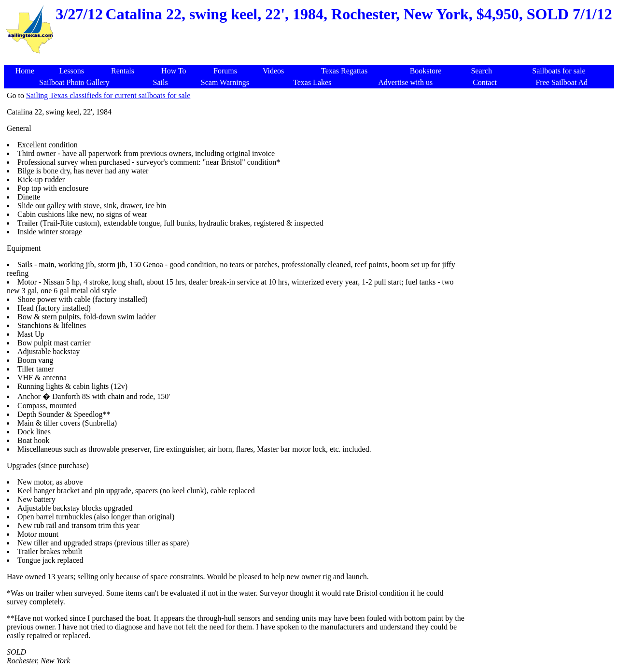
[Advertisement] (311, 60)
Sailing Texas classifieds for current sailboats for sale (108, 95)
